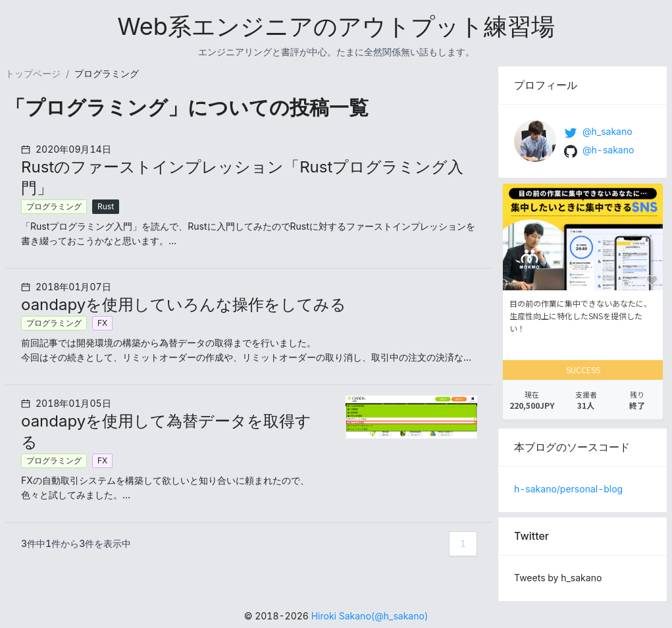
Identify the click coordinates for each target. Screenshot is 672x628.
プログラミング (54, 206)
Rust (106, 206)
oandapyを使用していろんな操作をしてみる (184, 304)
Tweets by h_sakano (558, 578)
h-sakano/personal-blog (568, 489)
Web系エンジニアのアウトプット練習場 (336, 26)
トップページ (33, 73)
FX (102, 323)
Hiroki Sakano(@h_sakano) (370, 616)
